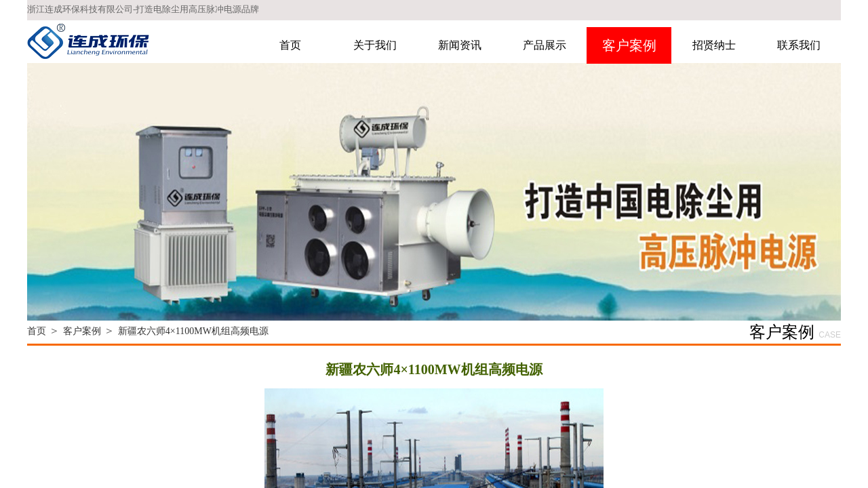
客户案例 (629, 45)
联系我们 (799, 45)
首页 (290, 45)
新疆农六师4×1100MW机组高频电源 (193, 331)
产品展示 (545, 45)
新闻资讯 (460, 45)
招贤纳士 (714, 45)
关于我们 (375, 45)
